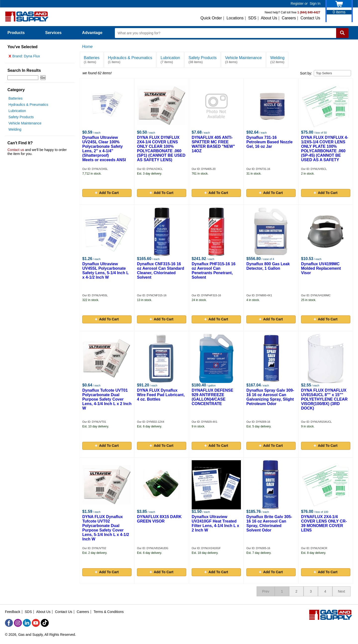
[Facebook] (9, 623)
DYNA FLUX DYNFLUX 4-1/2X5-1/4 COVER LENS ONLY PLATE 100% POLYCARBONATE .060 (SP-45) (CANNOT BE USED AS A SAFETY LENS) (325, 151)
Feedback (13, 612)
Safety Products (21, 118)
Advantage (92, 33)
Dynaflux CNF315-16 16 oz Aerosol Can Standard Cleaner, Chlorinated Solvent (161, 271)
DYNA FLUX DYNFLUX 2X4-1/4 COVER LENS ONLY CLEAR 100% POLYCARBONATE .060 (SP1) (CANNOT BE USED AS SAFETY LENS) (161, 149)
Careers (289, 18)
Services (56, 33)
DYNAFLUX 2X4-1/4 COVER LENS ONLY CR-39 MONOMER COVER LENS (324, 523)
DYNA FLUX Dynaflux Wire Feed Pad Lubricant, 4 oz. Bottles (161, 395)
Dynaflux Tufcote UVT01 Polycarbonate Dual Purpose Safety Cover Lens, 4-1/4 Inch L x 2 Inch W (107, 399)
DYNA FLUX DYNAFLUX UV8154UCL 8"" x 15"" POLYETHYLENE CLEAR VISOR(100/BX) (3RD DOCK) (324, 399)
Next (341, 591)
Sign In (315, 3)
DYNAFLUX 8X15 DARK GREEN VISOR (159, 519)
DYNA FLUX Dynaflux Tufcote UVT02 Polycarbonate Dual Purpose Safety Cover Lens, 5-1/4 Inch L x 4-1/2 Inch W (106, 528)
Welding (15, 131)
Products (19, 33)
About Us (269, 18)
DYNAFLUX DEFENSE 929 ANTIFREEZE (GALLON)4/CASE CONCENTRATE (212, 397)
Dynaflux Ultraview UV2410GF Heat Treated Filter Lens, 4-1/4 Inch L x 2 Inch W (215, 523)
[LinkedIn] (27, 623)
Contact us (16, 151)
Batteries (16, 100)
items (339, 12)
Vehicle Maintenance (25, 124)
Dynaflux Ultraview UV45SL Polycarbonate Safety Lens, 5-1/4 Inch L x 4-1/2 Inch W (105, 271)
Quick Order (211, 18)
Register (297, 3)
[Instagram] (18, 623)
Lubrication (17, 112)
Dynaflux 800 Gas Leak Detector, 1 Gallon (268, 266)
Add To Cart (107, 193)
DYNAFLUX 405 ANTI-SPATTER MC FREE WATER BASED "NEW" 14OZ (213, 144)
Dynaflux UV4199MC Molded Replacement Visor (321, 268)
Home (87, 47)
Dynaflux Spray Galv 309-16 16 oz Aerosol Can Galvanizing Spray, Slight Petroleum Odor (270, 397)
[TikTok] (45, 623)
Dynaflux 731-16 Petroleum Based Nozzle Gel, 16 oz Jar (269, 142)
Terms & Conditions (109, 612)
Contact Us (310, 18)
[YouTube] (36, 623)
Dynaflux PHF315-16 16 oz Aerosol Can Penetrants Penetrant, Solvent (214, 271)
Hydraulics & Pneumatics (28, 106)
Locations (235, 18)
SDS (252, 18)
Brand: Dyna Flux (24, 57)
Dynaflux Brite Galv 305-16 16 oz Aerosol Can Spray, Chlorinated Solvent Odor (269, 523)
